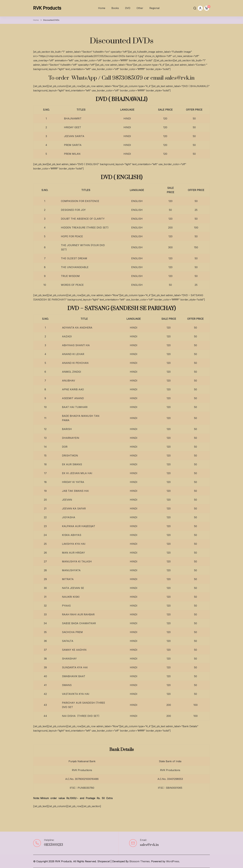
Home (102, 8)
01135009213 (53, 845)
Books (115, 8)
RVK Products (47, 8)
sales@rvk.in (149, 845)
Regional (154, 8)
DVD (128, 8)
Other (140, 8)
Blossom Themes (140, 861)
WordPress (173, 861)
